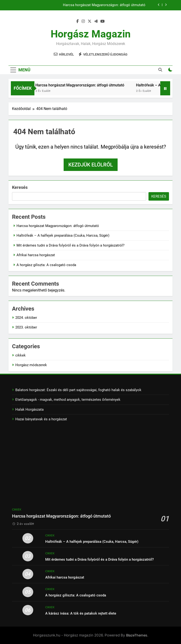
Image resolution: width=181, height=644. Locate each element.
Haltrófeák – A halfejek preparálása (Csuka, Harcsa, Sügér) (63, 235)
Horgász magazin (91, 34)
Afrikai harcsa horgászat (36, 255)
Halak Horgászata (29, 409)
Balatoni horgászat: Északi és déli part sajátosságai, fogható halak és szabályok (78, 390)
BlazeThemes (137, 635)
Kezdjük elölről (91, 165)
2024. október (26, 318)
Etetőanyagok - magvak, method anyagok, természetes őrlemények (68, 400)
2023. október (26, 327)
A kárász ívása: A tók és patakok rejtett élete (81, 613)
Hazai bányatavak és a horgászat (41, 419)
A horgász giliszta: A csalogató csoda (46, 265)
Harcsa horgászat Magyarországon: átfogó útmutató (104, 5)
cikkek (21, 355)
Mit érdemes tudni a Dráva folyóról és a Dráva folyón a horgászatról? (70, 245)
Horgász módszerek (31, 365)
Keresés (20, 187)
